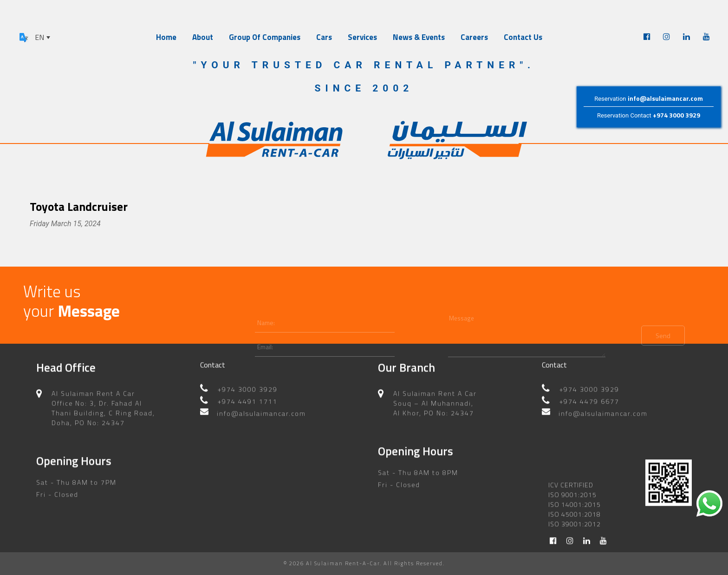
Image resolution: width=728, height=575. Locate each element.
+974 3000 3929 (676, 115)
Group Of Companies (265, 37)
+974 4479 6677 (589, 395)
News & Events (419, 37)
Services (362, 37)
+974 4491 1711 (248, 395)
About (203, 37)
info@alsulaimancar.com (665, 98)
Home (166, 37)
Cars (324, 37)
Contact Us (523, 37)
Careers (474, 37)
